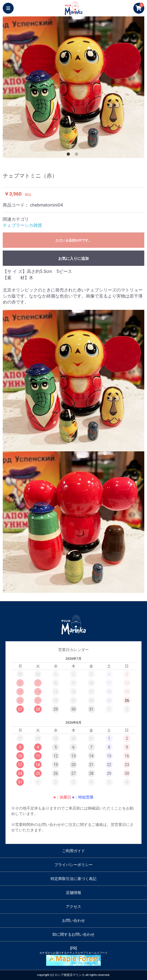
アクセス (73, 907)
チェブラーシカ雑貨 (22, 225)
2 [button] (78, 155)
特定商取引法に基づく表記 (73, 879)
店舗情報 (73, 893)
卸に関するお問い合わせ (73, 934)
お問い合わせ (73, 920)
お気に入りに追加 (73, 258)
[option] (73, 87)
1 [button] (69, 155)
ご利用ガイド (73, 851)
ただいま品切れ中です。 (73, 240)
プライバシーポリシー (73, 865)
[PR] (73, 956)
